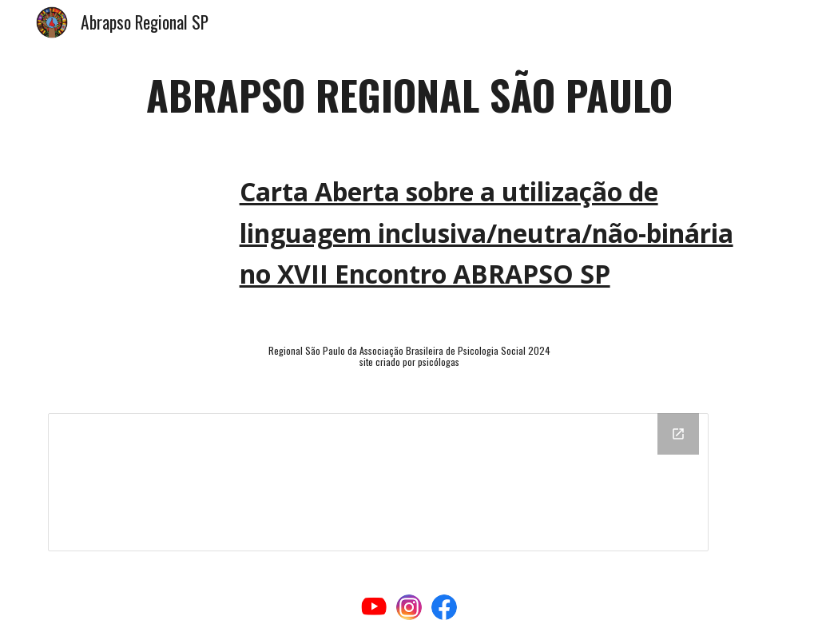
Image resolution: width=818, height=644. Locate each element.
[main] (409, 95)
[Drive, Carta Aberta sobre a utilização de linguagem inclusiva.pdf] (131, 227)
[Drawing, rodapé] (378, 483)
